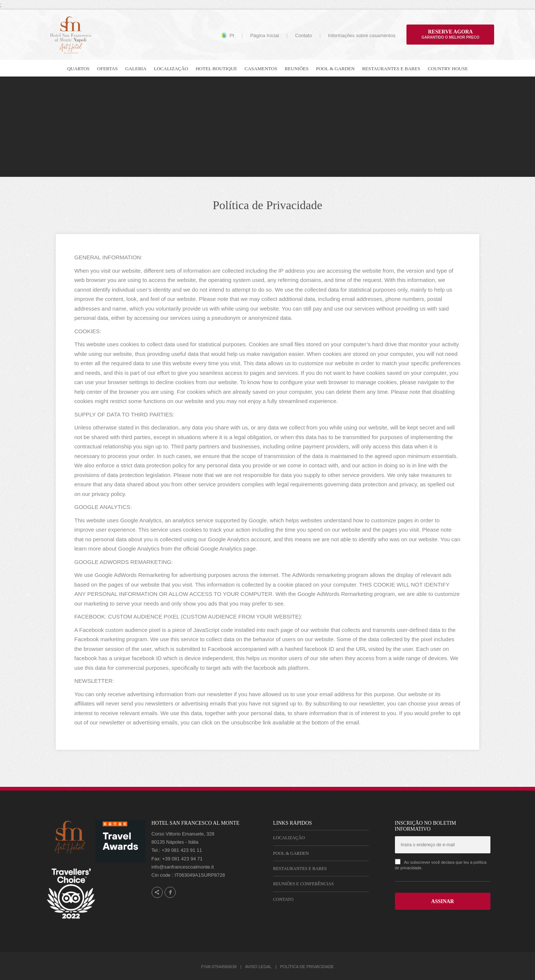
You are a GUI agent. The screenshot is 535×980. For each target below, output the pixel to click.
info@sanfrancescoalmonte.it (183, 867)
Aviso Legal (258, 967)
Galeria (136, 69)
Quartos (78, 69)
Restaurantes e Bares (300, 869)
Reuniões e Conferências (303, 884)
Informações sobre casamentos (362, 35)
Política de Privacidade (307, 967)
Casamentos (261, 69)
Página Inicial (264, 35)
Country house (448, 69)
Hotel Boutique (216, 69)
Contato (304, 35)
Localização (171, 69)
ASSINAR (443, 901)
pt (232, 36)
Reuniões (296, 69)
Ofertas (107, 69)
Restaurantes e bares (391, 69)
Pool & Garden (335, 69)
